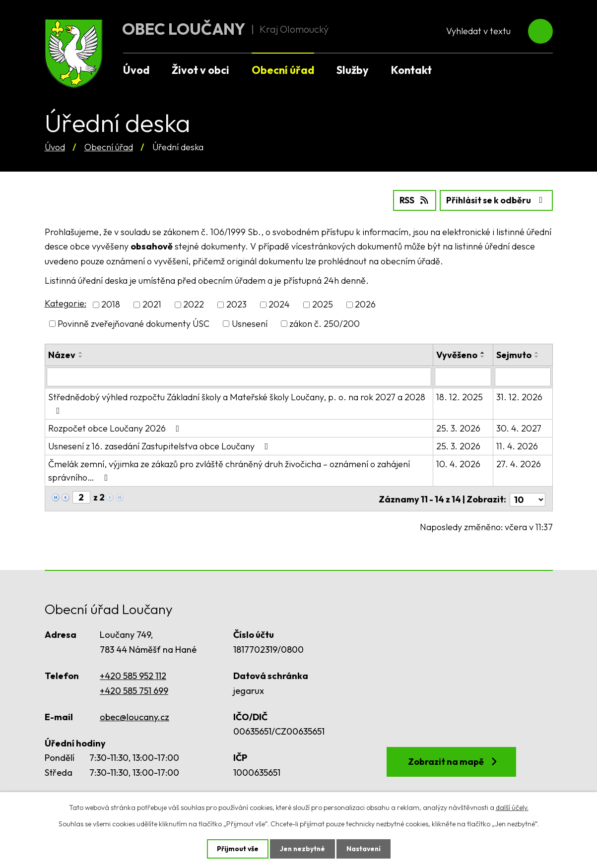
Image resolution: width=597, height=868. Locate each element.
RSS (411, 200)
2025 (323, 304)
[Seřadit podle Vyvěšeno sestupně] (483, 356)
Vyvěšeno (457, 354)
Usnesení (250, 323)
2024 (279, 304)
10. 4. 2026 (459, 464)
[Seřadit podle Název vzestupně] (81, 352)
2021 (152, 304)
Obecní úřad (109, 147)
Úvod (55, 147)
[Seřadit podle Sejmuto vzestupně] (537, 352)
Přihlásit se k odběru (495, 200)
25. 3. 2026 (459, 428)
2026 (365, 304)
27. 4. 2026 (519, 464)
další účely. (512, 807)
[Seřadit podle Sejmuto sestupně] (537, 356)
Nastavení (365, 849)
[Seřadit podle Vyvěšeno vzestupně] (483, 352)
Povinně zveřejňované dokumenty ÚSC (133, 323)
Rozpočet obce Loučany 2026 (116, 428)
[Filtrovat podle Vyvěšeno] (464, 376)
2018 (111, 304)
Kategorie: (66, 303)
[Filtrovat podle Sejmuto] (523, 376)
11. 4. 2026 (517, 446)
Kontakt (411, 70)
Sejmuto (514, 354)
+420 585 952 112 (133, 674)
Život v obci (200, 70)
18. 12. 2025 (460, 397)
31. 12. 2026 (519, 397)
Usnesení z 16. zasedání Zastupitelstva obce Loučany (160, 446)
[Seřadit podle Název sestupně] (81, 356)
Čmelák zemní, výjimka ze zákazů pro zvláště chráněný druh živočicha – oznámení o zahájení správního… (229, 470)
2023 (236, 304)
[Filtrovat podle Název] (239, 376)
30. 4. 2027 (519, 428)
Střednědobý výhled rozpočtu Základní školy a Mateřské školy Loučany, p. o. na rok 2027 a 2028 (237, 403)
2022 (194, 304)
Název (62, 354)
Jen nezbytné (302, 849)
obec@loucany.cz (134, 714)
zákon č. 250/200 (325, 323)
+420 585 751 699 (134, 688)
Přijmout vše (236, 849)
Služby (353, 70)
